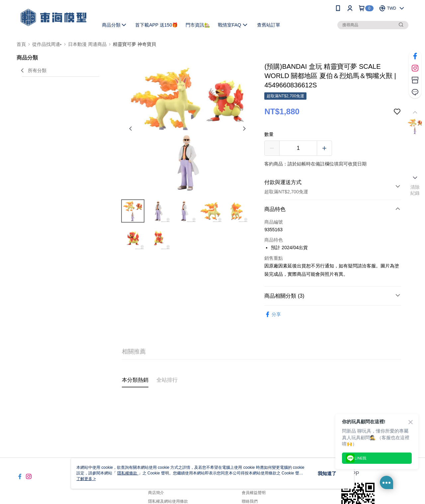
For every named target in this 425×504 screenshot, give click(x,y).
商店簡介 (156, 493)
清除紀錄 (415, 190)
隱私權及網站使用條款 (168, 501)
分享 (273, 314)
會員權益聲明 (254, 493)
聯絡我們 (250, 501)
